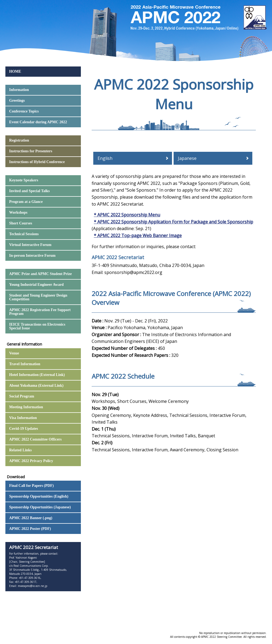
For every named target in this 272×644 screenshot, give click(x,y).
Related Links (20, 450)
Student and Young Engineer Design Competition (38, 297)
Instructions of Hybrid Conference (37, 162)
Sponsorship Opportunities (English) (39, 496)
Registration (19, 140)
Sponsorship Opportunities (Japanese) (40, 507)
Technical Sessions (24, 234)
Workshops (18, 212)
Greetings (17, 101)
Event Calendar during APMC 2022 (38, 122)
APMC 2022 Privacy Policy (31, 461)
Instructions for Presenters (31, 151)
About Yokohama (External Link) (36, 386)
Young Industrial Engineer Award (36, 285)
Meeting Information (26, 407)
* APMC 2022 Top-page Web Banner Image (138, 235)
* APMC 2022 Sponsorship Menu (127, 215)
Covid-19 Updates (24, 429)
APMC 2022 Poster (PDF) (30, 529)
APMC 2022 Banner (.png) (31, 518)
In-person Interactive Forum (32, 256)
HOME (15, 71)
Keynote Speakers (24, 180)
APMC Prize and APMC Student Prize (40, 274)
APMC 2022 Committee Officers (35, 439)
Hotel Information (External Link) (37, 375)
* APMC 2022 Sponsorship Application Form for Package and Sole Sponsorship (173, 222)
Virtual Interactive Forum (30, 245)
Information (19, 90)
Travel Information (25, 364)
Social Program (22, 396)
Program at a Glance (26, 202)
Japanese (187, 158)
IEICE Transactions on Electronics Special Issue (37, 326)
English (105, 158)
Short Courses (21, 223)
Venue (14, 353)
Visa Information (23, 418)
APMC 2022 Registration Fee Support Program (40, 312)
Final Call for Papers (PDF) (31, 486)
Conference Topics (24, 111)
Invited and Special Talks (30, 191)
